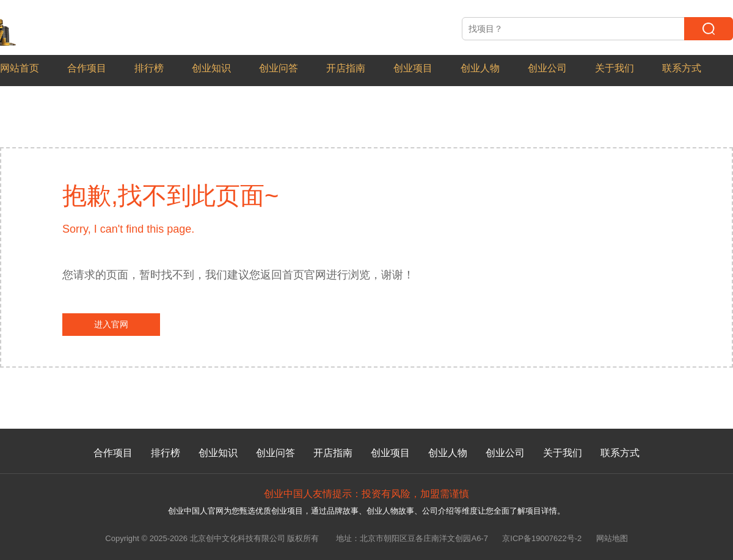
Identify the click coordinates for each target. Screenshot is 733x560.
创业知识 (211, 68)
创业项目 (413, 68)
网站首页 (20, 68)
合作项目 (87, 68)
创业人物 (480, 68)
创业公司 (547, 68)
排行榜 (149, 68)
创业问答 (279, 68)
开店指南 (346, 68)
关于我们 (614, 68)
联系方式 (682, 68)
